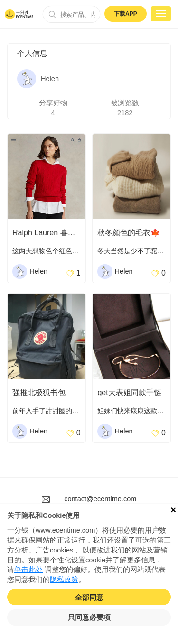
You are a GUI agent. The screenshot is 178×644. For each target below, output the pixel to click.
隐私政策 (64, 580)
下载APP (126, 14)
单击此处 (28, 570)
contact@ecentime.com (100, 499)
